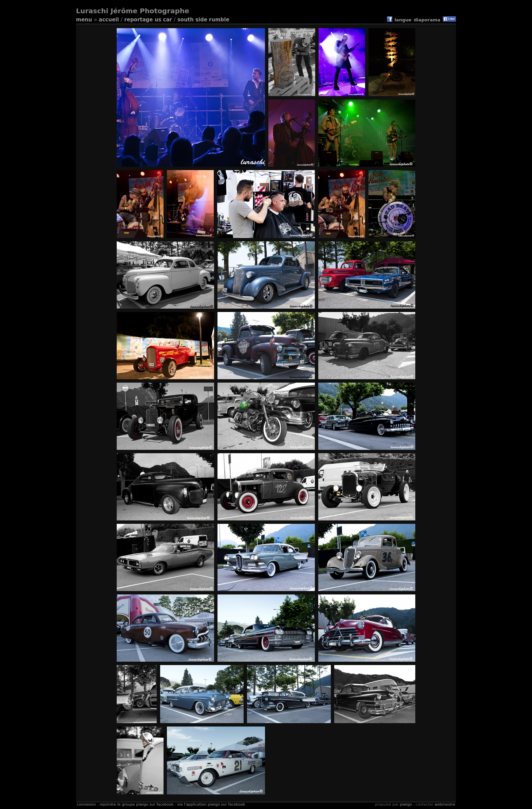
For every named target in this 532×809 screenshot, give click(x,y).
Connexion (86, 804)
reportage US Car (148, 20)
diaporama (427, 20)
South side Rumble (203, 20)
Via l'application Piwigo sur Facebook (211, 804)
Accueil (109, 20)
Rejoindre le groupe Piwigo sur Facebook (136, 804)
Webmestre (445, 804)
